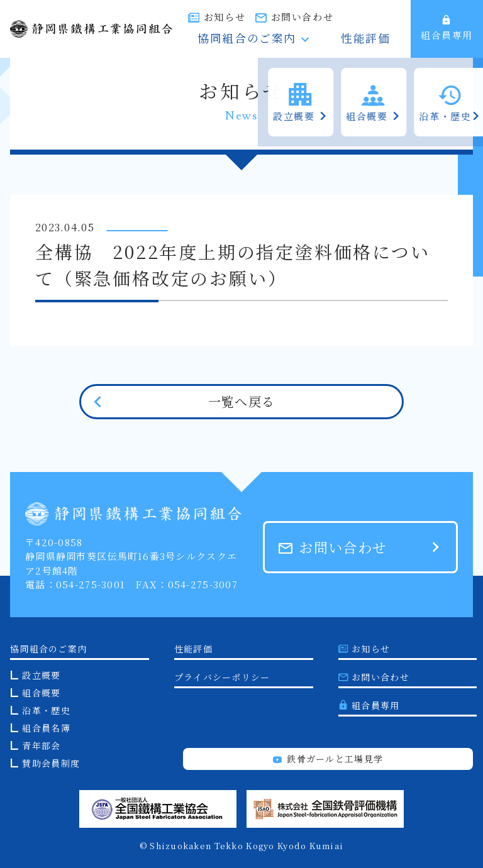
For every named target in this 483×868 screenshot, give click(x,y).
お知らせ (292, 17)
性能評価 (379, 40)
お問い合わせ (369, 17)
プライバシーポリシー (222, 677)
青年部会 (41, 745)
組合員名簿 (46, 728)
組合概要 (41, 693)
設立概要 (41, 675)
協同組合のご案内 (296, 40)
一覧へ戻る (241, 401)
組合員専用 (447, 28)
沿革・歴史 (46, 710)
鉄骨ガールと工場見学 (328, 759)
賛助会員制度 (51, 763)
